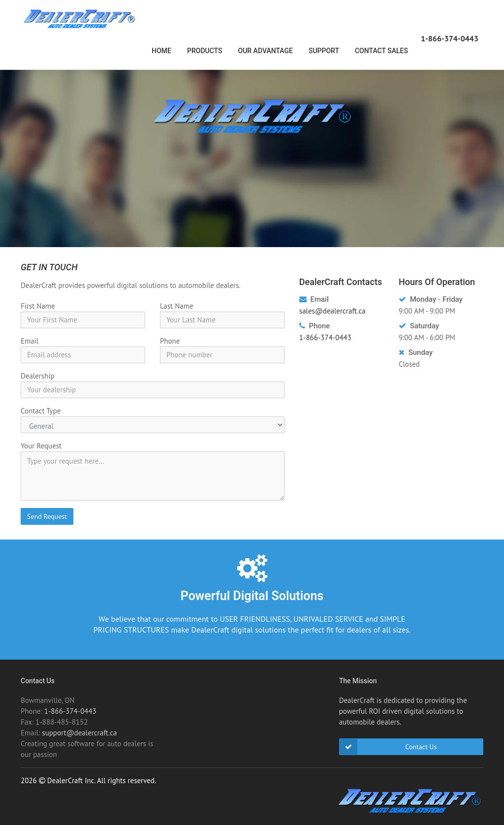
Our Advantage (266, 51)
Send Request (47, 516)
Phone (170, 341)
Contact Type (41, 411)
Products (205, 51)
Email (30, 341)
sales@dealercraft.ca (332, 311)
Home (161, 51)
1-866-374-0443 (450, 38)
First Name (38, 306)
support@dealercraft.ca (79, 733)
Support (324, 51)
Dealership (38, 376)
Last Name (177, 306)
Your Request (41, 446)
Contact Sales (381, 51)
